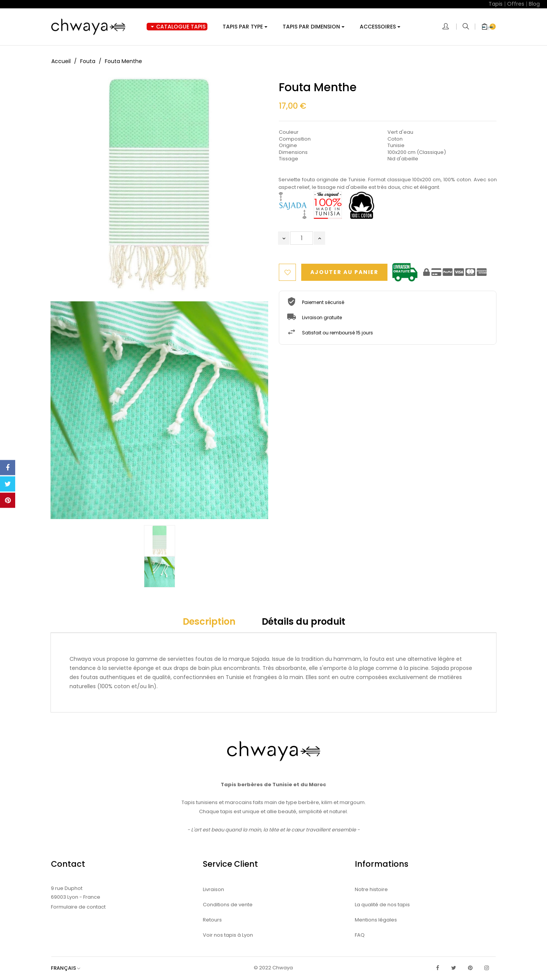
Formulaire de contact (78, 907)
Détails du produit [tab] (304, 621)
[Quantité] (302, 238)
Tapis (496, 4)
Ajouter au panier (347, 272)
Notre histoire (371, 889)
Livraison (213, 889)
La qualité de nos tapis (382, 905)
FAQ (360, 935)
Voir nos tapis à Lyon (228, 935)
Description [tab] (209, 621)
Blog (534, 4)
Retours (212, 920)
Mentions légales (376, 920)
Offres (516, 4)
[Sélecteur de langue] (69, 968)
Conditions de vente (228, 905)
